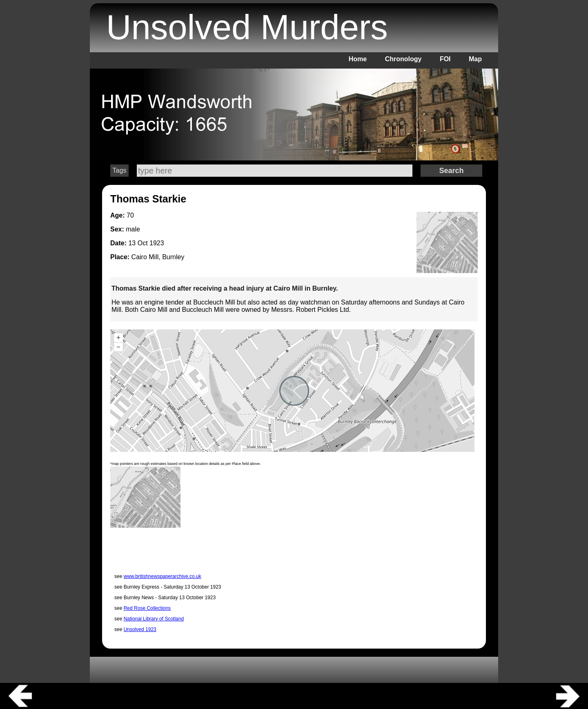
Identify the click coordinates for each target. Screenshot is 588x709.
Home (358, 59)
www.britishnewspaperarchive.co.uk (163, 576)
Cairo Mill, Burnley (158, 257)
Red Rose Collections (147, 608)
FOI (445, 59)
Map (475, 59)
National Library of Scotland (154, 619)
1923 (157, 243)
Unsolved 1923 (140, 629)
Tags (120, 170)
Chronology (403, 59)
